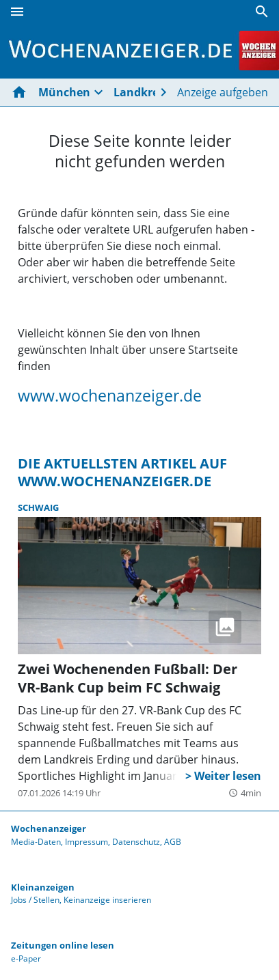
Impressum (87, 842)
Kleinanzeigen (43, 887)
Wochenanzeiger (49, 828)
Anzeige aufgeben (223, 92)
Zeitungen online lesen (63, 945)
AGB (173, 842)
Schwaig (38, 507)
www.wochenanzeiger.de (110, 395)
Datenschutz (136, 842)
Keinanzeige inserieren (107, 900)
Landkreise (144, 92)
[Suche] (262, 12)
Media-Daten (36, 842)
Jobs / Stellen (35, 900)
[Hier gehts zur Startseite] (22, 92)
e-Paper (26, 958)
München (64, 92)
